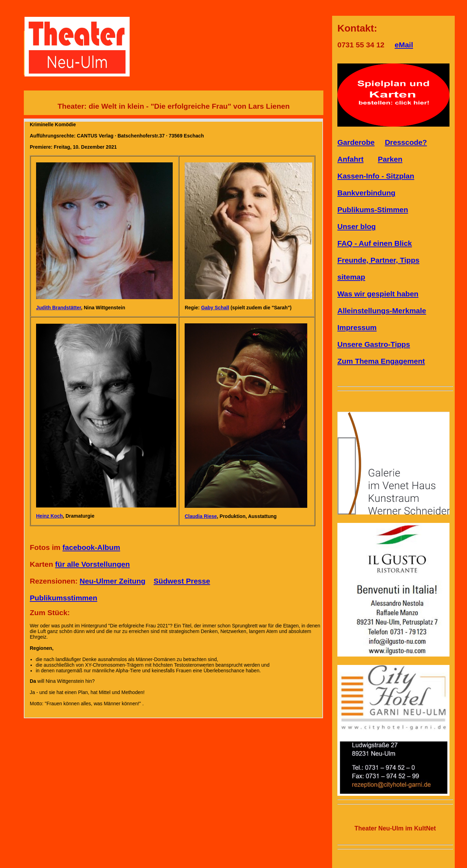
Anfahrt (351, 159)
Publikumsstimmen (64, 598)
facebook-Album (91, 547)
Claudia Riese (201, 516)
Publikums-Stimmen (373, 210)
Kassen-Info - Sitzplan (376, 176)
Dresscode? (406, 142)
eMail (404, 45)
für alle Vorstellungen (92, 564)
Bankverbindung (366, 193)
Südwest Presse (182, 581)
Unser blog (357, 226)
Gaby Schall (215, 308)
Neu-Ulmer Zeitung (112, 581)
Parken (390, 159)
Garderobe (356, 142)
